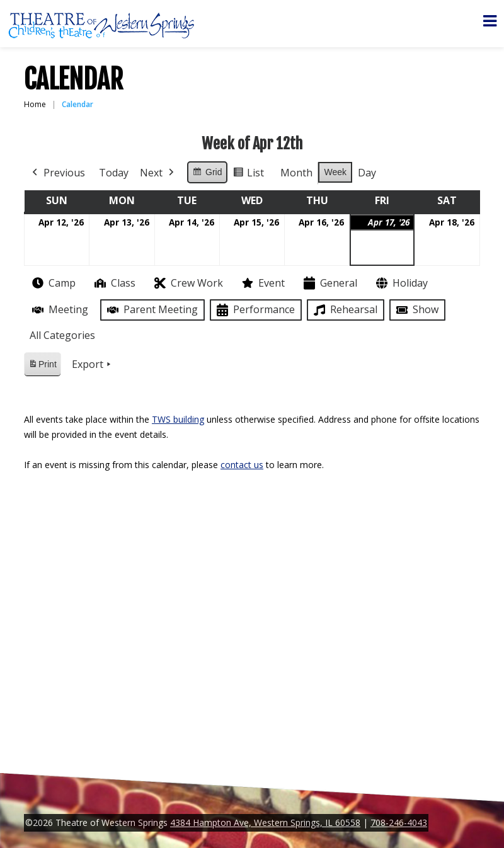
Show (416, 310)
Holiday (401, 283)
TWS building (178, 419)
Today (114, 173)
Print (42, 366)
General (329, 283)
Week (335, 172)
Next (158, 173)
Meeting (59, 310)
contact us (242, 465)
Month (296, 173)
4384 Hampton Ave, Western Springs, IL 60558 (265, 822)
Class (114, 283)
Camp (53, 283)
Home (35, 104)
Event (262, 283)
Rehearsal (344, 310)
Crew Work (187, 283)
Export (93, 365)
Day (367, 173)
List (248, 175)
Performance (255, 310)
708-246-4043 (399, 822)
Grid (207, 174)
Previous (57, 173)
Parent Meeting (151, 310)
